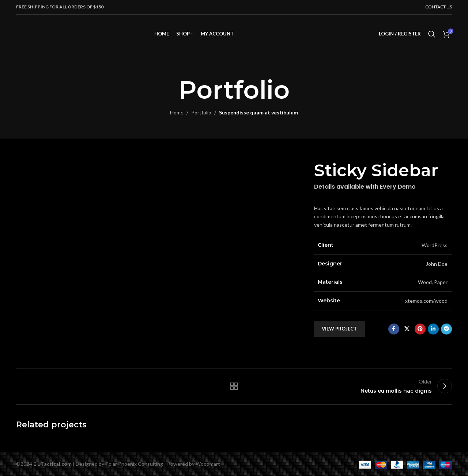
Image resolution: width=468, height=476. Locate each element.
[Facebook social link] (394, 329)
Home (177, 112)
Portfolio (201, 112)
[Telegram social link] (446, 329)
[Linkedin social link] (433, 329)
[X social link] (407, 329)
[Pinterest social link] (420, 329)
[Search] (432, 34)
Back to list (234, 386)
